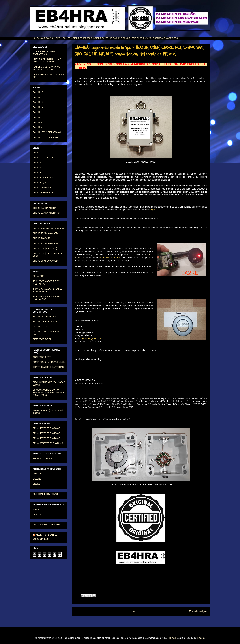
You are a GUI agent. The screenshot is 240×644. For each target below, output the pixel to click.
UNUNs (36, 484)
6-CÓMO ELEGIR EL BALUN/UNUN (137, 38)
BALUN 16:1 (39, 92)
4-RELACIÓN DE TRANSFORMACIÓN (83, 38)
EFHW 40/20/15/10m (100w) (46, 428)
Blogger (201, 638)
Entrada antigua (198, 611)
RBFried (172, 638)
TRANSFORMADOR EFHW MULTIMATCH (46, 282)
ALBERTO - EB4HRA (46, 535)
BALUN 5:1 (38, 122)
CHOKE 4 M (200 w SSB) (45, 248)
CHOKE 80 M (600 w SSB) (46, 261)
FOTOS (36, 509)
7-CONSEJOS (159, 38)
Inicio (132, 611)
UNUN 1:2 (38, 153)
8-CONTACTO (172, 38)
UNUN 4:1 (38, 168)
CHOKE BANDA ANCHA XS (46, 213)
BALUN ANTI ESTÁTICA (45, 317)
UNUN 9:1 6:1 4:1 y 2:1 (44, 178)
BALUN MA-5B (40, 327)
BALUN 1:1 (38, 97)
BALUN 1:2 (38, 102)
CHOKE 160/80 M (41, 238)
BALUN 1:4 (38, 107)
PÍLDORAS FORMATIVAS (45, 494)
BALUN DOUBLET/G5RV (45, 322)
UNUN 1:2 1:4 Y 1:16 (43, 158)
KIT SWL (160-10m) (42, 458)
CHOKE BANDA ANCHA (44, 208)
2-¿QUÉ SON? (45, 38)
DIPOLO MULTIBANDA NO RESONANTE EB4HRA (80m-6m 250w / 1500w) (49, 392)
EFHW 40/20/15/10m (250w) (46, 433)
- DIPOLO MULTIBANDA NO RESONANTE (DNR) (46, 68)
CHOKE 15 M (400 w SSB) (46, 233)
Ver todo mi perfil (41, 539)
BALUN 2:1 (38, 112)
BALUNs (37, 479)
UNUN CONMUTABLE (44, 188)
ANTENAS (38, 474)
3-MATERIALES (59, 38)
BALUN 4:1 (38, 117)
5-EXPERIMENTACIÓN (110, 38)
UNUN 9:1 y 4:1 (40, 183)
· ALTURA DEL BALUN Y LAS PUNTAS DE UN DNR (47, 61)
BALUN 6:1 (38, 127)
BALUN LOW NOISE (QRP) (46, 137)
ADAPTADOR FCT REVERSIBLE (49, 362)
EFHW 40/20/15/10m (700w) (46, 438)
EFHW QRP (38, 276)
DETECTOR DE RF (42, 339)
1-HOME (34, 38)
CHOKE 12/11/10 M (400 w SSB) (49, 228)
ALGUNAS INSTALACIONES (47, 525)
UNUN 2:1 (38, 163)
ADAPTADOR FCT (42, 357)
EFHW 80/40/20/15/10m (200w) (48, 443)
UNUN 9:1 (38, 173)
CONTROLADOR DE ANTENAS (48, 367)
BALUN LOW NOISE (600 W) (47, 132)
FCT (133, 255)
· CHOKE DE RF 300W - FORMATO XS (44, 53)
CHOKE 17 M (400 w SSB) (46, 243)
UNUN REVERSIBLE (43, 193)
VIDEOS (37, 514)
